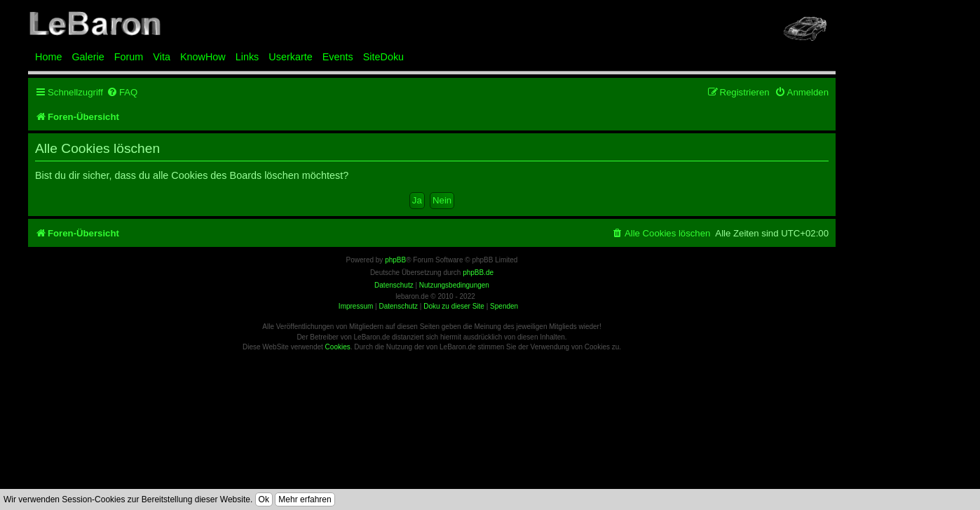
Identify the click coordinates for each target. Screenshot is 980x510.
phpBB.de (478, 273)
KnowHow (203, 57)
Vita (162, 57)
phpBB (395, 260)
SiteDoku (383, 57)
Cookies (338, 347)
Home (48, 57)
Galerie (88, 57)
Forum (129, 57)
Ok (264, 499)
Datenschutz (398, 306)
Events (338, 57)
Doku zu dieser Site (454, 306)
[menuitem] (122, 92)
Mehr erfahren (305, 499)
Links (247, 57)
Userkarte (290, 57)
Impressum (356, 306)
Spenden (504, 306)
